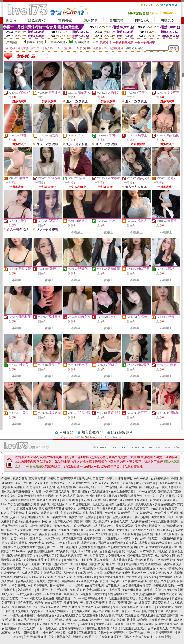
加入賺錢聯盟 (92, 432)
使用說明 (116, 20)
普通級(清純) (83, 42)
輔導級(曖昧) (59, 42)
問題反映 (167, 20)
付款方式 (142, 20)
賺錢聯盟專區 (122, 432)
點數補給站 (37, 20)
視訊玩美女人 (92, 437)
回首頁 (11, 20)
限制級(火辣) (35, 42)
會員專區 (65, 20)
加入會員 (91, 20)
